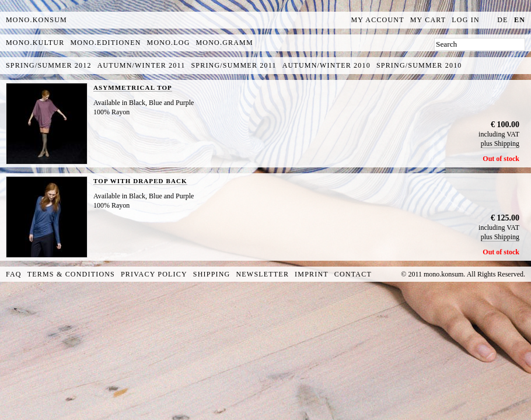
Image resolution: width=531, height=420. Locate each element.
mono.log (169, 43)
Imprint (312, 274)
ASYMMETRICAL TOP (133, 87)
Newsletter (262, 274)
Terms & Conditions (71, 274)
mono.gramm (225, 43)
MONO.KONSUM (36, 20)
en (520, 20)
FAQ (14, 274)
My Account (378, 20)
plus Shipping (500, 143)
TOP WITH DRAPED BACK (140, 181)
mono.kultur (35, 43)
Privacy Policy (154, 274)
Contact (353, 274)
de (502, 20)
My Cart (428, 20)
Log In (466, 20)
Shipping (212, 274)
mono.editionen (105, 43)
